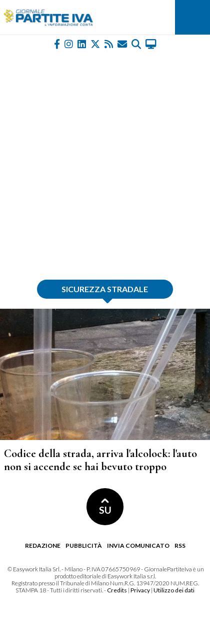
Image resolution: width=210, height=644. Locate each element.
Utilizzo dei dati (174, 590)
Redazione (43, 546)
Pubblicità (84, 546)
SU (105, 507)
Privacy (140, 590)
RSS (180, 546)
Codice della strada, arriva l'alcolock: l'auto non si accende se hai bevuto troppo (100, 460)
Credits (117, 590)
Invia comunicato (138, 546)
